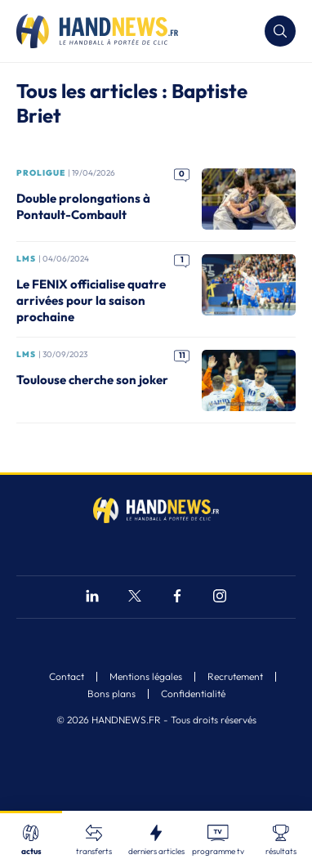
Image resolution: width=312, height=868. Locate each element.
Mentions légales (146, 677)
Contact (67, 677)
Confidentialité (193, 694)
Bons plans (111, 694)
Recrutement (235, 677)
